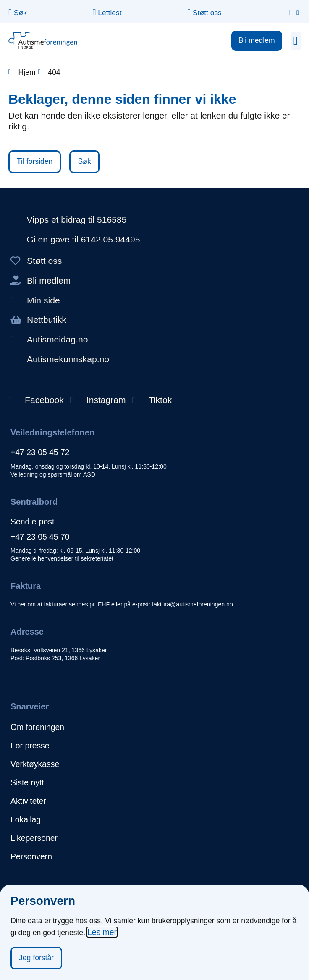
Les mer (102, 932)
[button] (296, 41)
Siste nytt (27, 782)
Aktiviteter (28, 801)
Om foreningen (37, 727)
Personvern (31, 856)
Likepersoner (34, 838)
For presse (30, 746)
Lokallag (26, 819)
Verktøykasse (35, 764)
